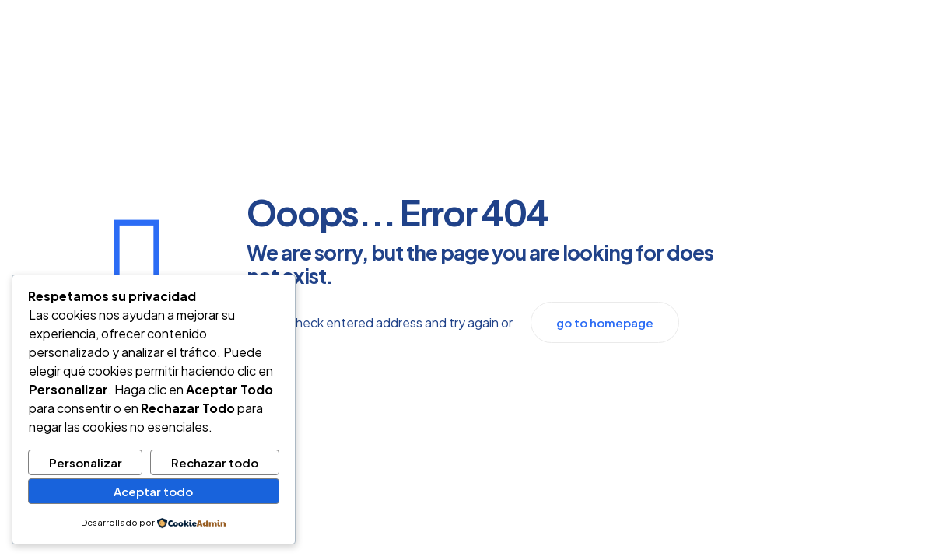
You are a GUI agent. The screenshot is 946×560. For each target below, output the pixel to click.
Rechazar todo (215, 462)
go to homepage (605, 322)
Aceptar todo (153, 491)
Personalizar (86, 462)
